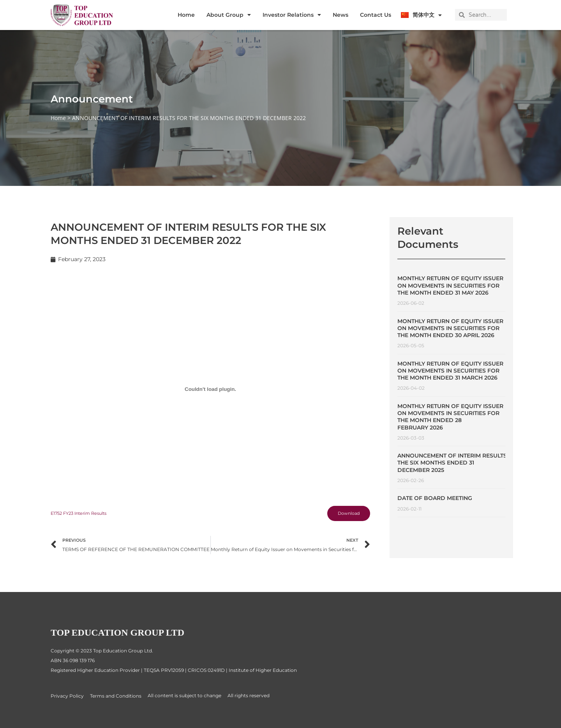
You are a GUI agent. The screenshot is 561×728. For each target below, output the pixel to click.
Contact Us (376, 15)
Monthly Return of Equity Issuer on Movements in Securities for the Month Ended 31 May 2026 (450, 285)
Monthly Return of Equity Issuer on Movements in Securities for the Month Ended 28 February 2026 (450, 417)
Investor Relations (292, 15)
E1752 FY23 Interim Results (82, 514)
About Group (229, 15)
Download (346, 514)
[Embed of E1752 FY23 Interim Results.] (210, 389)
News (340, 15)
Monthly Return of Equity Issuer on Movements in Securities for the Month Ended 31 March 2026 (450, 371)
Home (186, 15)
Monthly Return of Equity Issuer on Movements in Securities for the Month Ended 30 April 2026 (450, 328)
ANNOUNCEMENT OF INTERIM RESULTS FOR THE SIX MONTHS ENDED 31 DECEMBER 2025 (459, 463)
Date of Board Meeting (435, 498)
